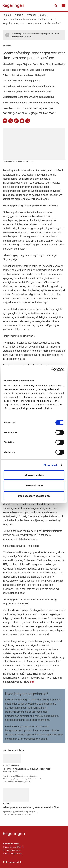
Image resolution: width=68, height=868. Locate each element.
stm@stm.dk (16, 854)
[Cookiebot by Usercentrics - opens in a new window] (51, 369)
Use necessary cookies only (34, 496)
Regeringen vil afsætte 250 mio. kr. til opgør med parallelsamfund (26, 770)
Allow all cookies (34, 475)
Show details (51, 465)
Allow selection (34, 485)
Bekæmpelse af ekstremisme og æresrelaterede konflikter (31, 807)
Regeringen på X (13, 862)
